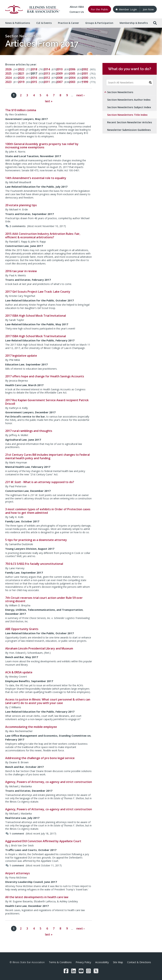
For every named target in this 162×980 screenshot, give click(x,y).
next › (80, 95)
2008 (59, 78)
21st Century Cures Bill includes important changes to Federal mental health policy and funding (47, 456)
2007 (59, 82)
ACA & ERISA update (19, 672)
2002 (85, 69)
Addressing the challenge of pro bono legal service (40, 758)
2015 (34, 82)
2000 (85, 78)
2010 (59, 69)
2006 (72, 69)
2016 (34, 78)
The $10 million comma (21, 110)
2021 (21, 73)
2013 (47, 73)
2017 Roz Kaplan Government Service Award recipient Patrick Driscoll (47, 402)
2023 (8, 82)
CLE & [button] (44, 23)
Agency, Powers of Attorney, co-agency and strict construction (49, 782)
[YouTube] (81, 971)
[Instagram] (88, 971)
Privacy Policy (83, 962)
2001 (85, 73)
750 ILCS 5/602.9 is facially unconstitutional (34, 564)
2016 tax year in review (21, 271)
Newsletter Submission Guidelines (129, 130)
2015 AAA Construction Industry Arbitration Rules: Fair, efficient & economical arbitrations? (43, 235)
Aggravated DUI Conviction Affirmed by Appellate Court (43, 841)
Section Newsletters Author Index (129, 100)
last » (49, 101)
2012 (47, 78)
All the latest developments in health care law (37, 897)
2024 (8, 78)
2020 (21, 78)
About (77, 7)
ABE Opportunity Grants (22, 629)
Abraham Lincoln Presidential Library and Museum (39, 648)
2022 (21, 69)
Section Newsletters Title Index (127, 115)
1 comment (15, 833)
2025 (8, 73)
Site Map (118, 962)
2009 (59, 73)
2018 (34, 69)
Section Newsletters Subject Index (129, 107)
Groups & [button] (99, 23)
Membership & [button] (134, 23)
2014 (47, 69)
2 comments (16, 226)
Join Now (148, 9)
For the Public (100, 9)
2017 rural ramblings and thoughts (29, 431)
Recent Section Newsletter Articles (130, 122)
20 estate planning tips (21, 205)
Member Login (126, 9)
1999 (85, 82)
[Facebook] (66, 971)
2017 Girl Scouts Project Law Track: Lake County (38, 292)
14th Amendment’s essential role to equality (36, 178)
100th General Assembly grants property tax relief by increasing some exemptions (42, 146)
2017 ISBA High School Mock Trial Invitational (36, 316)
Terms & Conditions (60, 962)
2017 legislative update (21, 356)
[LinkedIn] (74, 971)
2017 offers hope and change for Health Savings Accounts (45, 376)
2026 (8, 69)
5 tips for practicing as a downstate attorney (36, 540)
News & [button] (18, 23)
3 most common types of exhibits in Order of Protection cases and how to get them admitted (48, 511)
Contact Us (77, 12)
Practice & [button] (68, 23)
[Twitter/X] (96, 971)
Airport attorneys (18, 873)
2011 (47, 82)
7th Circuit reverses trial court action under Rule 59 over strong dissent (44, 599)
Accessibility (102, 962)
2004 (72, 78)
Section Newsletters (23, 36)
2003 (72, 82)
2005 (72, 73)
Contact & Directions (139, 962)
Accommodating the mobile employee (31, 727)
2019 (21, 82)
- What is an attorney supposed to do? (40, 482)
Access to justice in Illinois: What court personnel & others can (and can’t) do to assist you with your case (48, 701)
